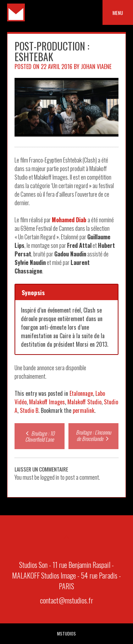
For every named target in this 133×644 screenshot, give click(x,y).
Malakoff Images (47, 402)
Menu (118, 13)
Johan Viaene (96, 66)
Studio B (29, 410)
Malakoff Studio (84, 402)
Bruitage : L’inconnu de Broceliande (93, 435)
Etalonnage (81, 393)
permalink (84, 410)
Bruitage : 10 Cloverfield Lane (39, 436)
